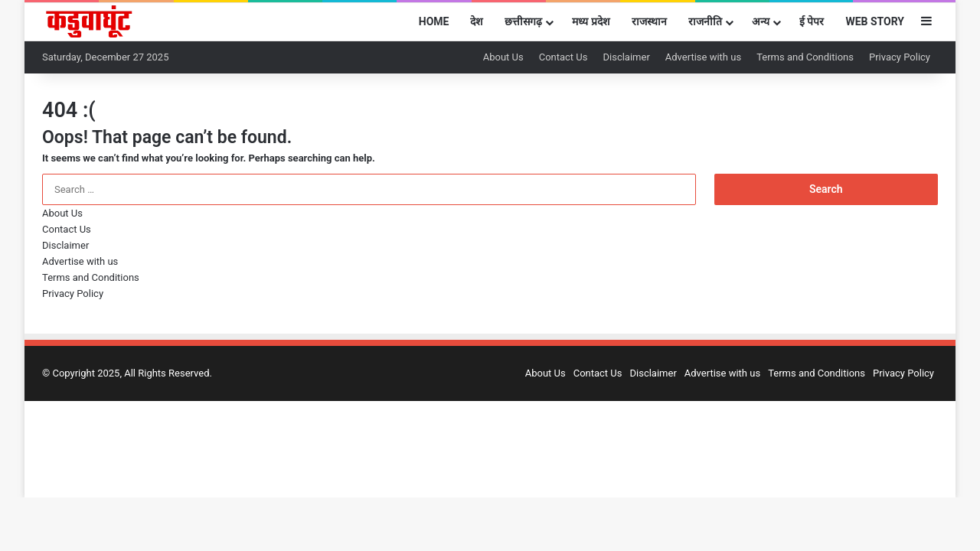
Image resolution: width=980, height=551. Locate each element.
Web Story (875, 21)
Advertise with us (703, 57)
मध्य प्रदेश (591, 21)
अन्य (761, 21)
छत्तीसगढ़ (523, 21)
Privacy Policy (900, 57)
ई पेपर (812, 21)
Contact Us (563, 57)
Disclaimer (626, 57)
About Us (503, 57)
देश (477, 21)
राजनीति (705, 21)
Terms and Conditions (805, 57)
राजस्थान (649, 21)
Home (434, 21)
